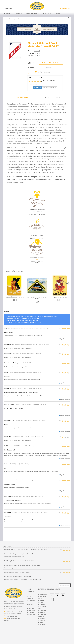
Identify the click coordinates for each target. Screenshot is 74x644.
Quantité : (31, 67)
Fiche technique (53, 98)
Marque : (31, 51)
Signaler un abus (64, 339)
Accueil (8, 19)
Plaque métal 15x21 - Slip (60, 297)
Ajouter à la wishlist (43, 72)
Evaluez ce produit (50, 88)
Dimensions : (32, 56)
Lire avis (38, 88)
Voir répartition (34, 84)
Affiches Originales (32, 13)
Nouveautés (8, 13)
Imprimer (32, 73)
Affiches (19, 13)
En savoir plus (21, 98)
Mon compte (9, 8)
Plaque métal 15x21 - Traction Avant (37, 298)
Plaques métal (47, 13)
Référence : (32, 53)
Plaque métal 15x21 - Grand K (14, 297)
